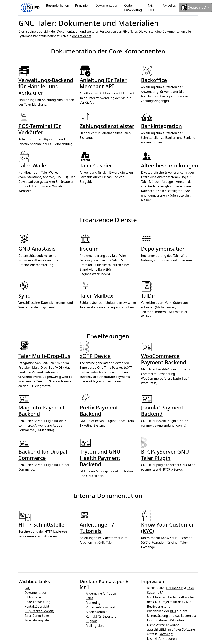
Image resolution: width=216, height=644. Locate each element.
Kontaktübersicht (37, 606)
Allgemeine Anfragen (101, 593)
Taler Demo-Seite (37, 616)
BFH (31, 386)
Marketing (93, 603)
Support (92, 621)
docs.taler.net (82, 36)
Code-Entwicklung (133, 8)
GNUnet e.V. (175, 588)
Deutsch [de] (194, 8)
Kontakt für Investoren (102, 616)
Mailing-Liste (95, 626)
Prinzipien (82, 5)
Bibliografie (33, 597)
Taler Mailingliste (37, 620)
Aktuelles (169, 5)
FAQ (27, 588)
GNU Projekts (163, 602)
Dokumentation (107, 5)
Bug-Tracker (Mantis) (39, 611)
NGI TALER (152, 8)
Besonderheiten (58, 5)
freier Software (184, 629)
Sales (90, 598)
